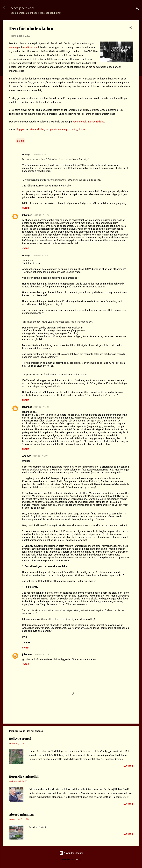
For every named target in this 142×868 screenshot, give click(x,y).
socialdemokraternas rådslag (88, 122)
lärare (82, 129)
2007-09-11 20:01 (40, 154)
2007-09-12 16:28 (41, 407)
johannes (27, 215)
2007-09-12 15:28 (40, 255)
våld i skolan (30, 47)
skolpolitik (51, 129)
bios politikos (22, 8)
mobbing (73, 129)
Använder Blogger (71, 853)
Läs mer (128, 766)
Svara (26, 208)
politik (21, 141)
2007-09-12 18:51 (40, 456)
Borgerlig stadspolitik (24, 776)
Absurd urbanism (21, 814)
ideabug (78, 859)
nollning (13, 47)
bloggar (20, 129)
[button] (131, 28)
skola (33, 129)
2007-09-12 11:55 (41, 215)
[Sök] (137, 9)
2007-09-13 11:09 (41, 655)
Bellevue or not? (20, 739)
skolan (41, 129)
